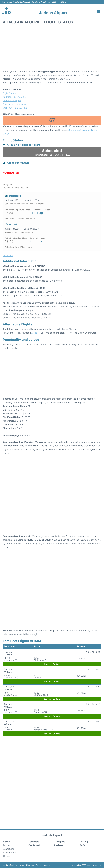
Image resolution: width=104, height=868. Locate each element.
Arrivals (7, 845)
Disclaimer (30, 865)
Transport (59, 842)
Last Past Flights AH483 (15, 108)
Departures (8, 849)
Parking (84, 842)
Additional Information (14, 97)
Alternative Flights (12, 101)
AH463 (35, 333)
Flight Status (9, 93)
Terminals (34, 842)
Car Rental (34, 845)
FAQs (83, 845)
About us (47, 865)
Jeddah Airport (53, 13)
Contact (39, 865)
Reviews (59, 845)
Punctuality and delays (14, 104)
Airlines (6, 856)
